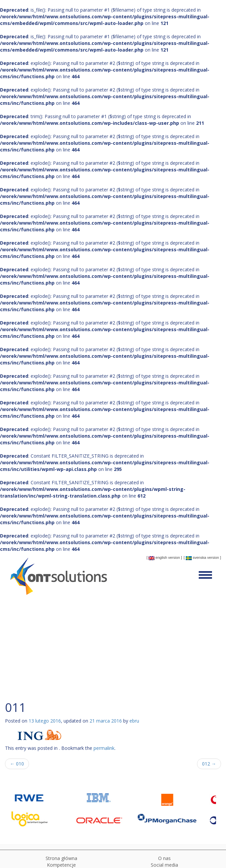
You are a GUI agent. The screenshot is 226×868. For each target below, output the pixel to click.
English (158, 558)
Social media (164, 865)
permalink (104, 748)
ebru (134, 721)
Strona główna (61, 858)
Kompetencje (61, 865)
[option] (44, 808)
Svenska (196, 558)
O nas (164, 858)
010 (17, 764)
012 (209, 764)
